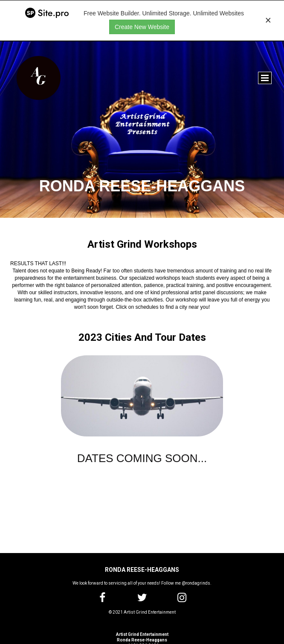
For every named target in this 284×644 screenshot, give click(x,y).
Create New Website (142, 27)
